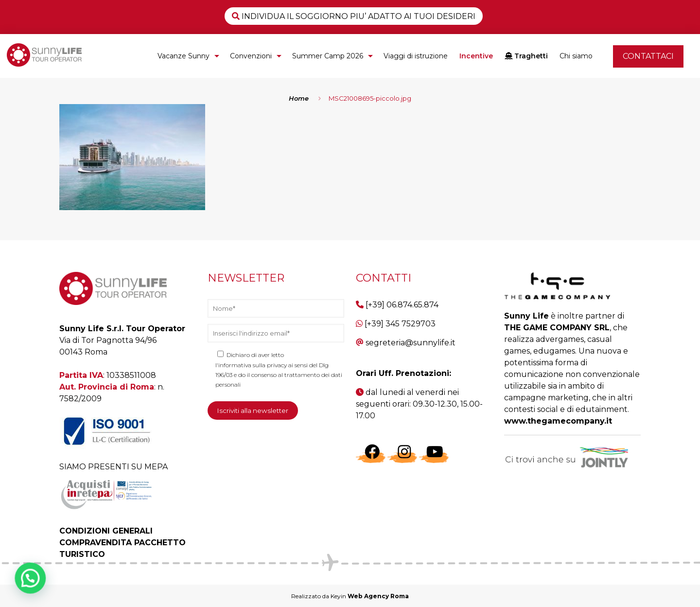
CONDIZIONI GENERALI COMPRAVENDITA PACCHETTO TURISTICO (122, 543)
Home (299, 98)
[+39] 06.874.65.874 (402, 305)
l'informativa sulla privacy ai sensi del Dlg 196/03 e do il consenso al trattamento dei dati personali (279, 375)
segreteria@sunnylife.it (411, 343)
